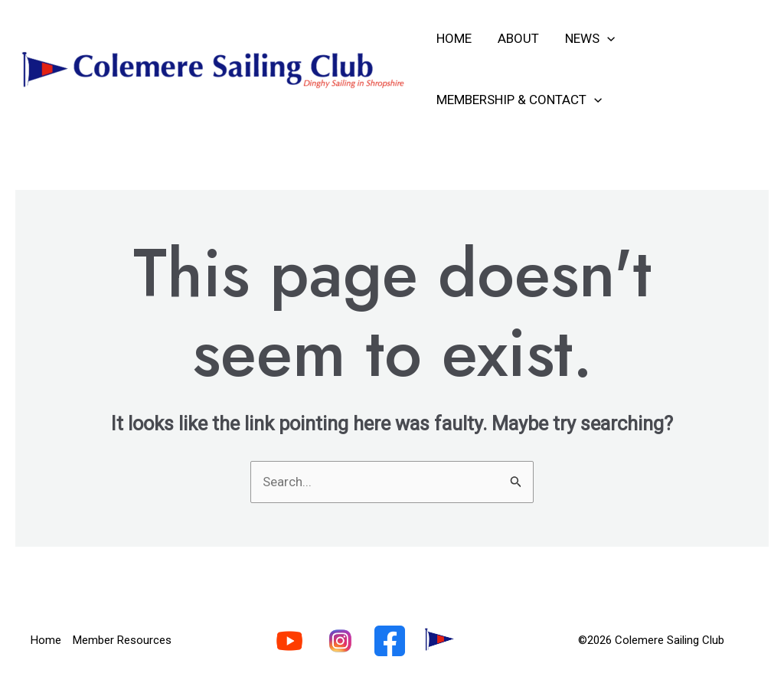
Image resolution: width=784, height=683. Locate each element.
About (518, 38)
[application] (607, 38)
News (590, 38)
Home (454, 38)
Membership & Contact (519, 100)
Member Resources (122, 640)
